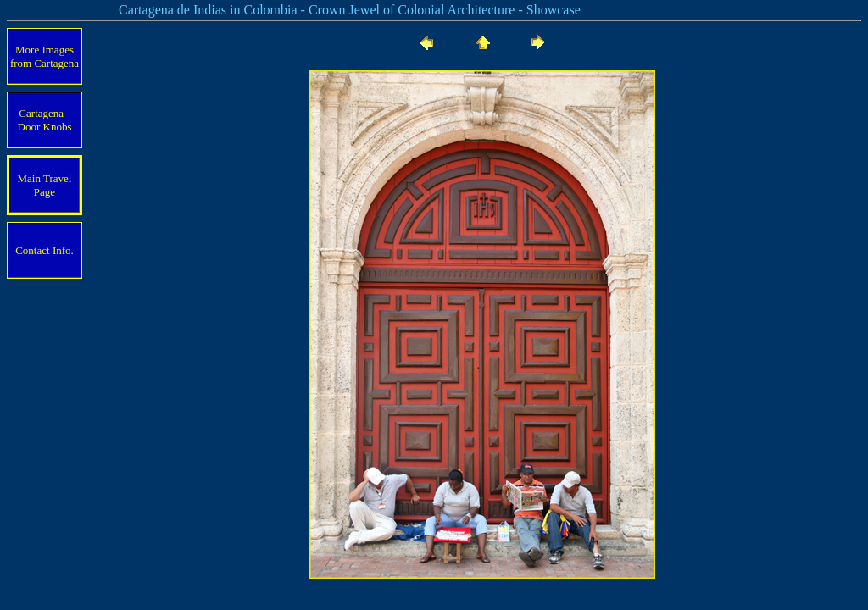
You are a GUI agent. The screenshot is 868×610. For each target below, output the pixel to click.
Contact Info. (45, 250)
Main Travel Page (45, 185)
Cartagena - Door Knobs (45, 120)
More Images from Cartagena (45, 56)
